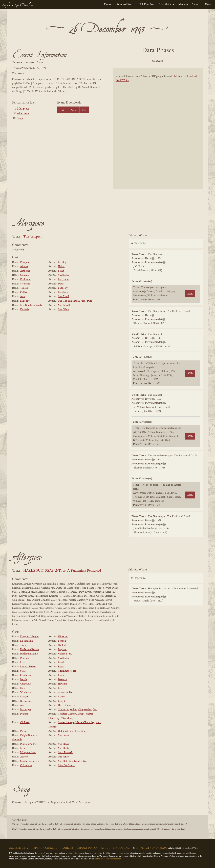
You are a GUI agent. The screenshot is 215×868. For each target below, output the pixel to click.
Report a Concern (45, 848)
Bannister (63, 292)
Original (148, 61)
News (208, 5)
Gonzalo (24, 275)
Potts (72, 692)
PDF (129, 61)
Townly (24, 645)
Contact (196, 5)
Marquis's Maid (28, 753)
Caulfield (63, 645)
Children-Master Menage (71, 714)
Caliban (24, 292)
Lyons (61, 697)
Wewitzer (63, 637)
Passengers (26, 710)
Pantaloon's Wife (29, 744)
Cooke (61, 710)
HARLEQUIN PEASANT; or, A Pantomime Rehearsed (62, 571)
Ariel (23, 297)
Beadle (24, 680)
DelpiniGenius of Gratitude (72, 731)
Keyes (61, 688)
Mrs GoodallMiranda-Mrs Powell (75, 301)
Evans (61, 667)
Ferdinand (25, 279)
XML (73, 110)
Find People (122, 848)
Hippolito (25, 301)
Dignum (62, 650)
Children (25, 723)
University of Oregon (151, 848)
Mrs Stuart (63, 735)
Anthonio (25, 271)
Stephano (25, 284)
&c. (95, 710)
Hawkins (63, 684)
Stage (23, 671)
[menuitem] (108, 5)
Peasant (24, 714)
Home (108, 5)
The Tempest (33, 237)
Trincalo (24, 288)
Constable (25, 684)
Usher (61, 267)
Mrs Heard (64, 744)
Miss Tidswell (65, 753)
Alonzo (24, 267)
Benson (62, 641)
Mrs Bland (63, 297)
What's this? (141, 244)
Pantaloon (25, 658)
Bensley (62, 262)
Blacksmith (26, 701)
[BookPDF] (158, 133)
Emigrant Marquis (30, 637)
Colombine (26, 766)
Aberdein (63, 692)
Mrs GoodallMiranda (31, 305)
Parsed (185, 61)
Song (20, 118)
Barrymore (64, 279)
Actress (24, 757)
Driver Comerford (68, 705)
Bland (61, 271)
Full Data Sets (147, 5)
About (182, 5)
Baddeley (63, 288)
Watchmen (26, 692)
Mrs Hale (63, 761)
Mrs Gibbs (63, 309)
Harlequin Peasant (30, 650)
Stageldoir (72, 710)
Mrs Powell (64, 305)
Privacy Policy (87, 848)
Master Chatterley (85, 723)
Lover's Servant (28, 667)
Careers (68, 848)
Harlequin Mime (29, 654)
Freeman (62, 680)
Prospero (25, 262)
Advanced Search (125, 5)
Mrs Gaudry (76, 761)
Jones (61, 675)
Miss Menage (68, 718)
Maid (23, 748)
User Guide (165, 5)
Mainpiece (23, 109)
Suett (61, 284)
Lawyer (24, 697)
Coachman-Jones (67, 671)
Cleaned (166, 61)
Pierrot (24, 731)
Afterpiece (23, 114)
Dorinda (24, 309)
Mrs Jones (63, 757)
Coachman (26, 675)
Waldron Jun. (65, 654)
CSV (84, 110)
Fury (23, 688)
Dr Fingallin (26, 641)
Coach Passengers (29, 761)
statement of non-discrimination (108, 859)
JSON (62, 110)
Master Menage (66, 723)
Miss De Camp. (66, 766)
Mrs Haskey (64, 748)
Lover (23, 662)
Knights (62, 701)
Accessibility (19, 848)
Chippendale (85, 710)
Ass (22, 705)
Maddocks (63, 275)
